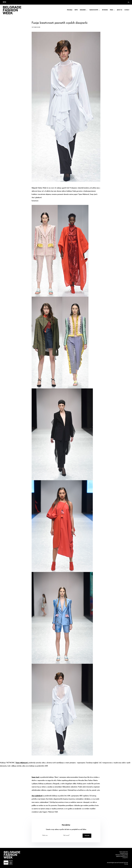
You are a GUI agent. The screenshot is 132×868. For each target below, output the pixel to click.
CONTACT (127, 10)
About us (119, 10)
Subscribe (87, 836)
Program (70, 10)
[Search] (129, 2)
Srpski (4, 2)
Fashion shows (95, 10)
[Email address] (72, 835)
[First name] (51, 835)
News (76, 10)
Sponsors (105, 10)
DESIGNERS (84, 10)
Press (113, 10)
